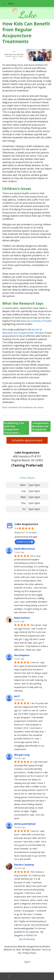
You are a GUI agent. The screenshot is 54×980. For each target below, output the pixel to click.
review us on (25, 542)
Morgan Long (22, 755)
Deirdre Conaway (24, 865)
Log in (27, 962)
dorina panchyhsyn (25, 824)
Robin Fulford (22, 618)
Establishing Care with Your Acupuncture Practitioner (14, 428)
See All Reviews (27, 939)
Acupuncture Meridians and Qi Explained (40, 426)
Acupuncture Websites (15, 946)
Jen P (17, 696)
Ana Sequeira (22, 655)
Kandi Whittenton (24, 549)
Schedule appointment (27, 440)
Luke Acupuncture (26, 524)
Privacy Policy (29, 953)
